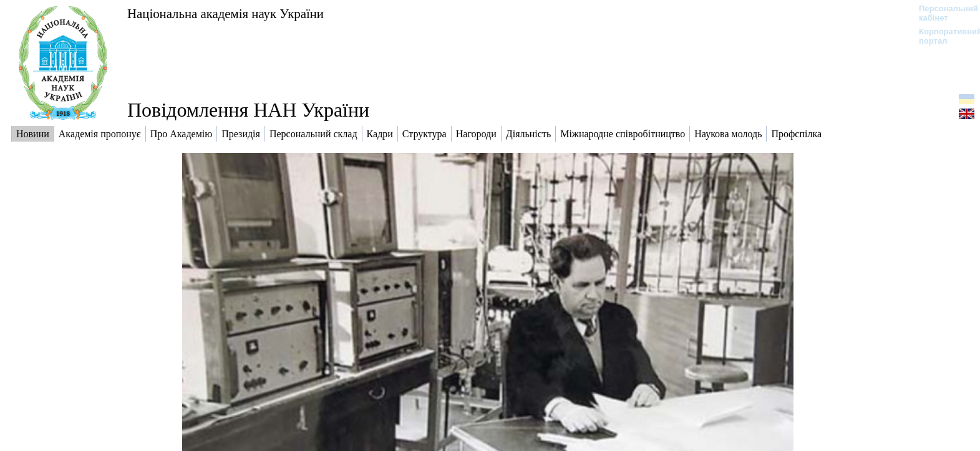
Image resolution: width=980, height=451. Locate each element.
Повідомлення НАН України (248, 110)
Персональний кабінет (942, 13)
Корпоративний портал (942, 36)
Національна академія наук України (226, 13)
